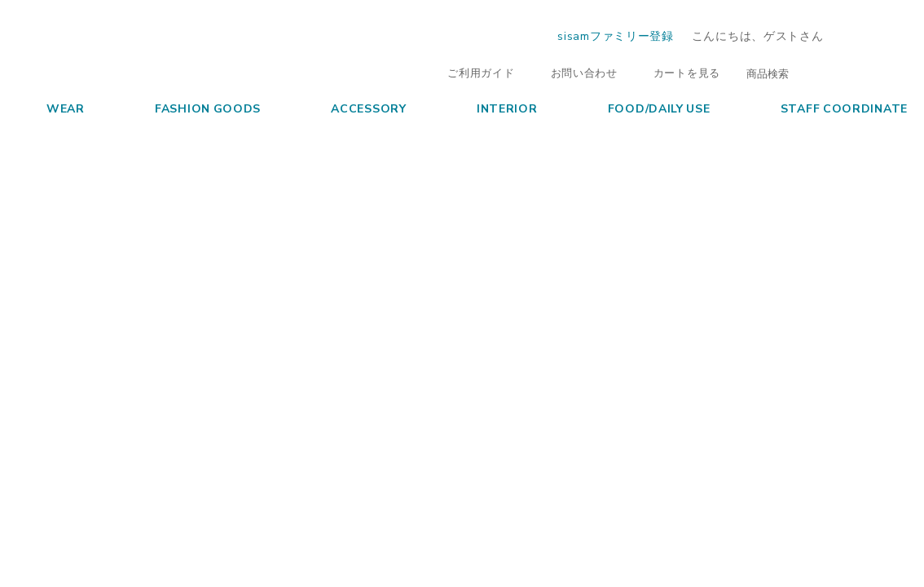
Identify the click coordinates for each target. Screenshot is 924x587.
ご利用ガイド (473, 72)
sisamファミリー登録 (615, 35)
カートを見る (679, 72)
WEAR (51, 108)
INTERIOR (492, 108)
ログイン (876, 35)
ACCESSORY (353, 108)
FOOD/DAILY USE (644, 108)
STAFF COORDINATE (829, 108)
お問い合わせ (576, 72)
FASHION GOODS (193, 108)
